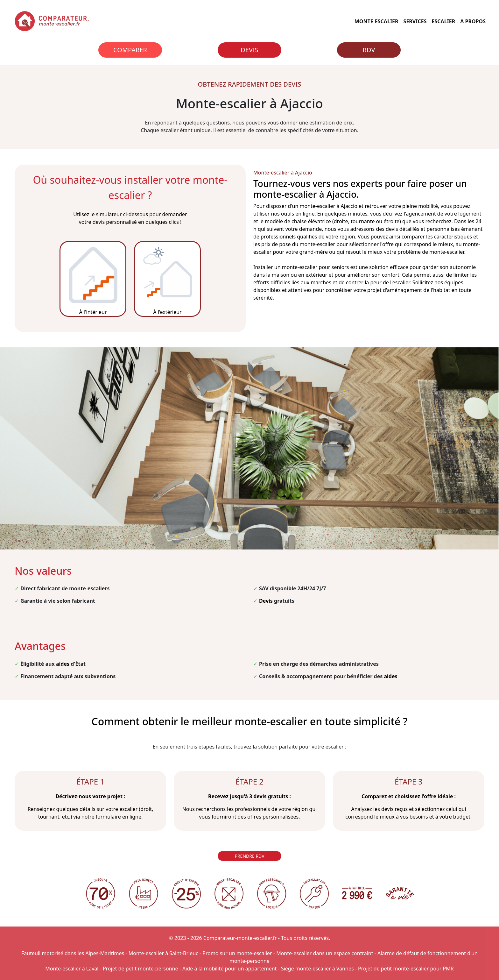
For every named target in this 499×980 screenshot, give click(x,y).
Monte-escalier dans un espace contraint (325, 953)
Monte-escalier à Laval (72, 969)
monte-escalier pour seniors (316, 267)
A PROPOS (473, 21)
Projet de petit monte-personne (141, 969)
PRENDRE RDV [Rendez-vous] (249, 856)
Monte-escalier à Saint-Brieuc (163, 953)
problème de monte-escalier (431, 252)
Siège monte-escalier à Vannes (317, 969)
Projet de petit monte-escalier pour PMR (406, 969)
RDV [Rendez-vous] (369, 50)
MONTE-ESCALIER (376, 21)
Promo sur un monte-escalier (237, 953)
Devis (249, 50)
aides (63, 664)
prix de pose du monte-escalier (298, 244)
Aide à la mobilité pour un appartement (229, 969)
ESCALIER (444, 21)
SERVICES (415, 21)
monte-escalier (318, 206)
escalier (401, 282)
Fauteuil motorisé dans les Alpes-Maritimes (73, 953)
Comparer (130, 50)
